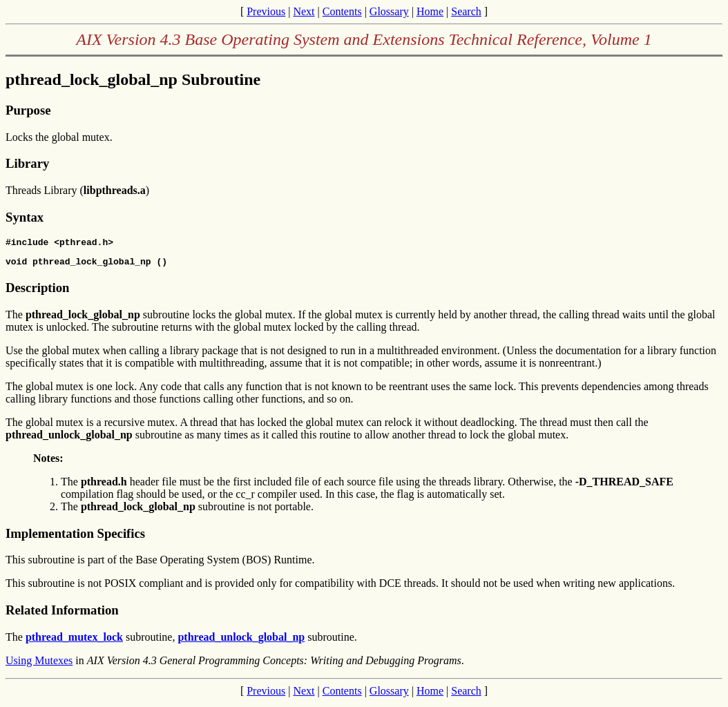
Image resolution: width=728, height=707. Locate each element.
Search (466, 11)
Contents (342, 11)
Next (304, 11)
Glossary (389, 11)
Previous (266, 11)
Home (430, 11)
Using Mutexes (39, 665)
